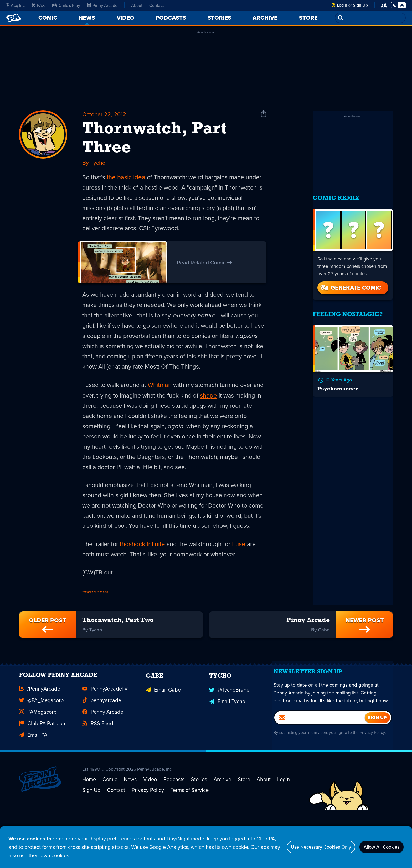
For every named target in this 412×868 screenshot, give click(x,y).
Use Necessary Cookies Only (309, 847)
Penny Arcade (103, 759)
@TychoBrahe (229, 736)
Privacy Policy (375, 793)
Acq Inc (16, 5)
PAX (38, 5)
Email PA (33, 782)
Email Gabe (163, 736)
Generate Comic (350, 282)
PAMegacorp (38, 759)
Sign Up (360, 5)
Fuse (242, 574)
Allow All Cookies (378, 847)
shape (225, 401)
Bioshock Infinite (144, 574)
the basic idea (127, 180)
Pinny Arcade (102, 5)
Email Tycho (227, 748)
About (137, 5)
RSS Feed (98, 771)
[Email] (320, 778)
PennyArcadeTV (105, 736)
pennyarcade (102, 748)
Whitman (162, 391)
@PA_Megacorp (41, 748)
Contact (157, 5)
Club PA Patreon (42, 771)
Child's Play (66, 5)
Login (342, 5)
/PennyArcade (40, 736)
